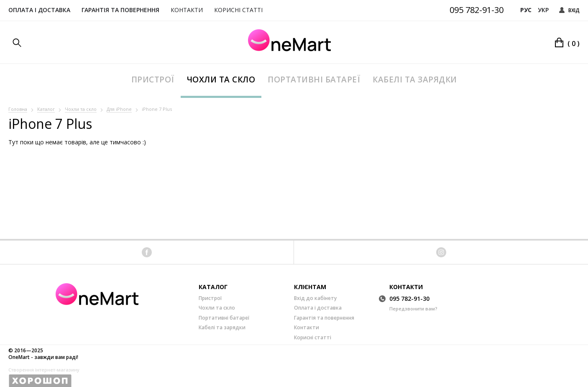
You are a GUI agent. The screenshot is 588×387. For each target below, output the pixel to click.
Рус (526, 10)
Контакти (187, 10)
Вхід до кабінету (315, 298)
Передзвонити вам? (413, 309)
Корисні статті (238, 10)
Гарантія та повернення (120, 10)
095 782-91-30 (477, 10)
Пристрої (153, 79)
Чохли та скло (221, 79)
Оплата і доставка (39, 10)
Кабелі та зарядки (415, 79)
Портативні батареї (314, 79)
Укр (543, 10)
